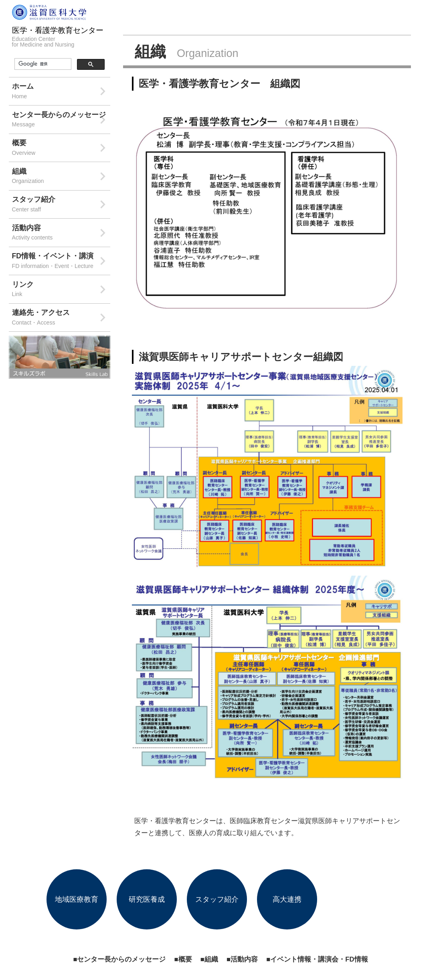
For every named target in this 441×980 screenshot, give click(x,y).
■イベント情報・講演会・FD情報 (317, 959)
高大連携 (287, 899)
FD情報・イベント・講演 (61, 261)
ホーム (61, 92)
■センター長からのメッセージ (119, 959)
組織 (61, 177)
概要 (61, 148)
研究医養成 (147, 899)
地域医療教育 (77, 899)
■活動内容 (242, 959)
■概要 (183, 959)
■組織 (209, 959)
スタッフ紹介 (61, 205)
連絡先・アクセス (61, 318)
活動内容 (61, 233)
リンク (61, 290)
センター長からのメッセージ (61, 120)
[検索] (42, 64)
